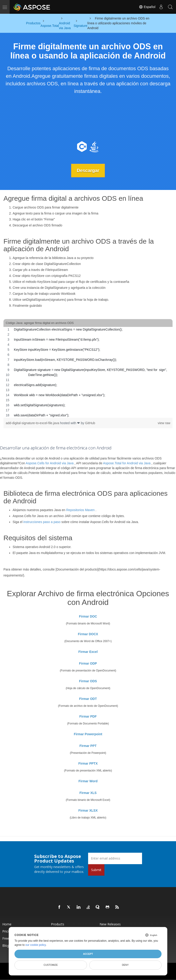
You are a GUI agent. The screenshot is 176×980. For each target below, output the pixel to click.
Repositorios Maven (80, 510)
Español (147, 7)
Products (58, 924)
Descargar (88, 170)
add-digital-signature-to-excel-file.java (33, 423)
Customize (51, 965)
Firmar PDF (88, 716)
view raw (164, 423)
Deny (125, 965)
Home (7, 924)
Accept (88, 954)
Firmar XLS (88, 793)
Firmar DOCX (88, 634)
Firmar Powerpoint (88, 734)
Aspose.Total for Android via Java (127, 463)
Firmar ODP (88, 663)
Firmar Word (88, 781)
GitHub (90, 423)
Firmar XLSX (88, 810)
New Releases (110, 924)
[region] (88, 372)
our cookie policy (36, 945)
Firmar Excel (88, 652)
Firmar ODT (88, 699)
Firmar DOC (88, 616)
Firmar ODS (88, 681)
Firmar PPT (88, 746)
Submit (96, 870)
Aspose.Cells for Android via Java (50, 463)
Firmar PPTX (88, 763)
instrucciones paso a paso (42, 522)
